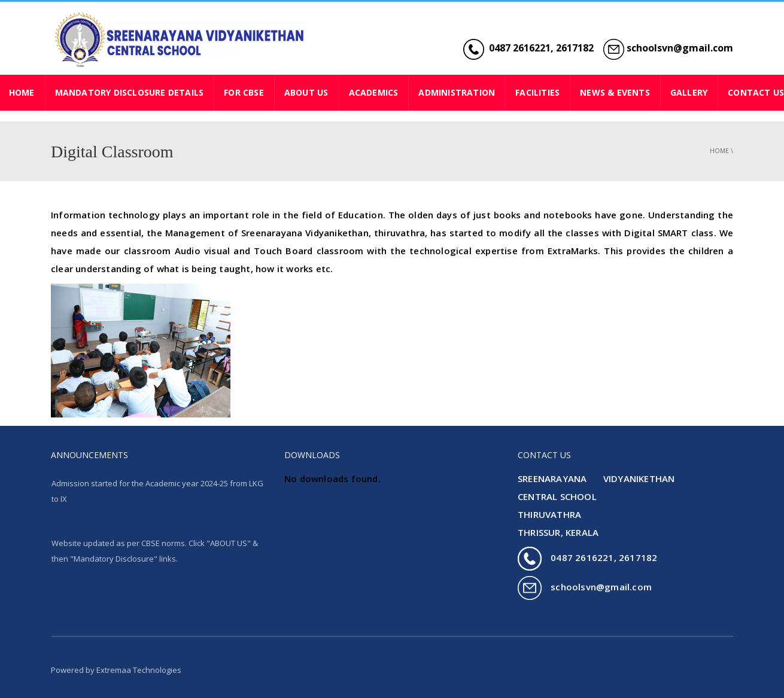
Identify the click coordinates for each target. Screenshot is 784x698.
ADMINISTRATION (457, 92)
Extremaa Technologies (139, 670)
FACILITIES (537, 92)
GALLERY (689, 92)
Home (719, 151)
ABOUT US (306, 92)
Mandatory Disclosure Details (130, 92)
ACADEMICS (374, 92)
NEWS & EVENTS (615, 92)
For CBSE (244, 92)
